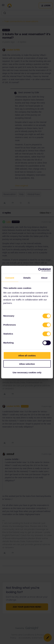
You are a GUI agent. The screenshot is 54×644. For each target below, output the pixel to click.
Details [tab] (27, 278)
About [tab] (44, 278)
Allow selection (27, 364)
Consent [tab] (10, 278)
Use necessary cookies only (27, 372)
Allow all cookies (27, 355)
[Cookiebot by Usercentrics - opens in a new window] (38, 270)
